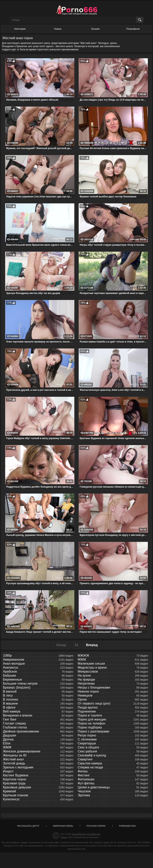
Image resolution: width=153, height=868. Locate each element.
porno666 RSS (127, 826)
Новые (58, 29)
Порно (64, 837)
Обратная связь (63, 826)
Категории (20, 29)
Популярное (133, 29)
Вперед (92, 645)
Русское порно (96, 826)
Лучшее (95, 29)
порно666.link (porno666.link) (86, 834)
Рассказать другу (28, 826)
